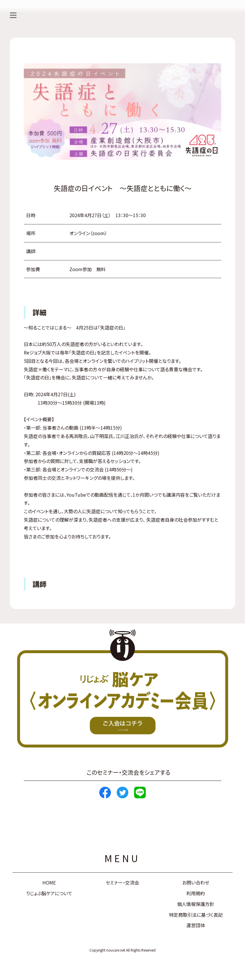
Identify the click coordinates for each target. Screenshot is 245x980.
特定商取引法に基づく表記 (196, 915)
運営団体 (196, 925)
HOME (49, 882)
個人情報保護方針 (196, 904)
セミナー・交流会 (122, 882)
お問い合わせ (196, 882)
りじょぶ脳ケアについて (49, 893)
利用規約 (196, 893)
